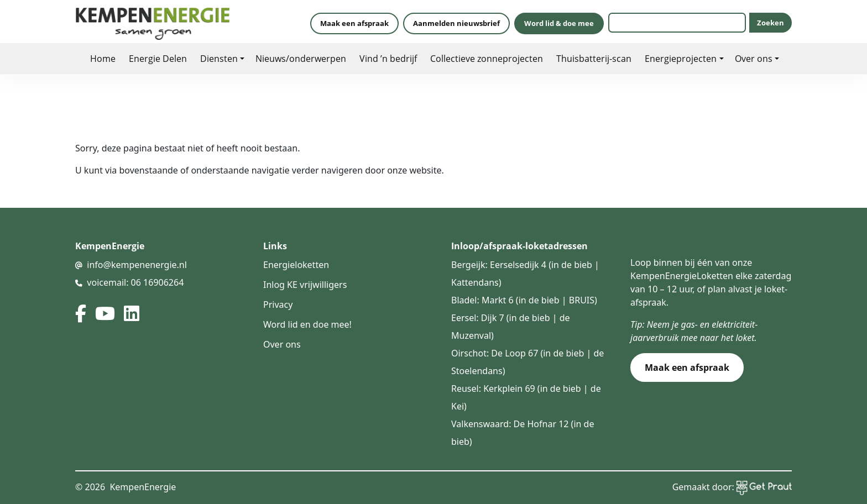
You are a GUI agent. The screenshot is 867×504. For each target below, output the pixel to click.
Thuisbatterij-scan (594, 58)
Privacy (278, 305)
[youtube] (105, 313)
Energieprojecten (681, 58)
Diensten (219, 58)
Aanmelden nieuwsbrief (456, 23)
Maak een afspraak (354, 23)
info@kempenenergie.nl (137, 265)
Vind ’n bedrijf (388, 58)
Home (103, 58)
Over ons (754, 58)
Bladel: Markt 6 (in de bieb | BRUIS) (524, 300)
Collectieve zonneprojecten (487, 58)
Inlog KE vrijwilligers (305, 285)
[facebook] (81, 313)
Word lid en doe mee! (307, 324)
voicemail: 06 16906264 (135, 282)
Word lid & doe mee (559, 23)
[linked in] (132, 313)
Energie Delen (158, 58)
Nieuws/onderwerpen (301, 58)
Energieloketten (296, 265)
